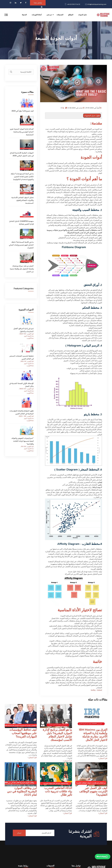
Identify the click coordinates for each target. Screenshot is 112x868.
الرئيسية (66, 44)
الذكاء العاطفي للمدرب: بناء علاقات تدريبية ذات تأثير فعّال (58, 791)
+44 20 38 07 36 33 (73, 4)
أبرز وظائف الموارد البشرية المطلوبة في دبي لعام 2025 (22, 791)
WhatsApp (102, 857)
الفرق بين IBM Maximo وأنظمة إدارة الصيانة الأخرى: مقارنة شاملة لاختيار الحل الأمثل (93, 735)
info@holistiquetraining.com (97, 4)
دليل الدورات (82, 15)
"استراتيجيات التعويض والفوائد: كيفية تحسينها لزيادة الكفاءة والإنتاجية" (22, 441)
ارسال (19, 833)
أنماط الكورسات (37, 15)
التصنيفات (60, 15)
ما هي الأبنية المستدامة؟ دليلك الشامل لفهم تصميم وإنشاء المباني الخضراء (21, 245)
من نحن (49, 15)
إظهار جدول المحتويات (92, 116)
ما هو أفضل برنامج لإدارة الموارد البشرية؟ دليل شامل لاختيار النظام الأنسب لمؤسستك (57, 735)
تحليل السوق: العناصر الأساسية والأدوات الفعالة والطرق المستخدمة (23, 200)
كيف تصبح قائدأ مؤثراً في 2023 (23, 111)
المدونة (24, 15)
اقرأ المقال (103, 758)
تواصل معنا (38, 3)
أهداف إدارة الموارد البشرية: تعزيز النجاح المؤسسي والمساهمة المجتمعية (22, 132)
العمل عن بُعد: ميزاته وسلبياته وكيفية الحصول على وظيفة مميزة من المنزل (22, 269)
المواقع (71, 15)
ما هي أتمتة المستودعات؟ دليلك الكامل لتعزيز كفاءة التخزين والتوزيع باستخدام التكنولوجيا (22, 177)
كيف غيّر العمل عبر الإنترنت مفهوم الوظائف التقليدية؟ (93, 791)
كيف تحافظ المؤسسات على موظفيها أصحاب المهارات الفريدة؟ (23, 733)
